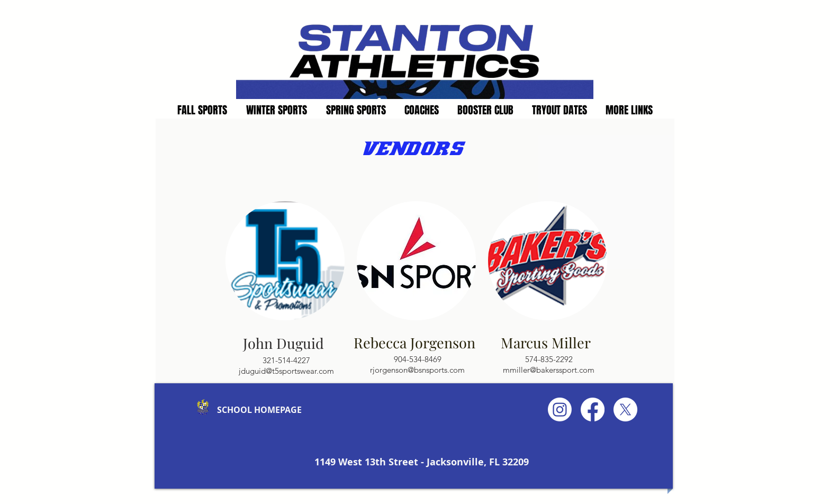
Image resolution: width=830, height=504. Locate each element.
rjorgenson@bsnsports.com (417, 370)
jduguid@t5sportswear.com (286, 371)
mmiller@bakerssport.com (549, 370)
